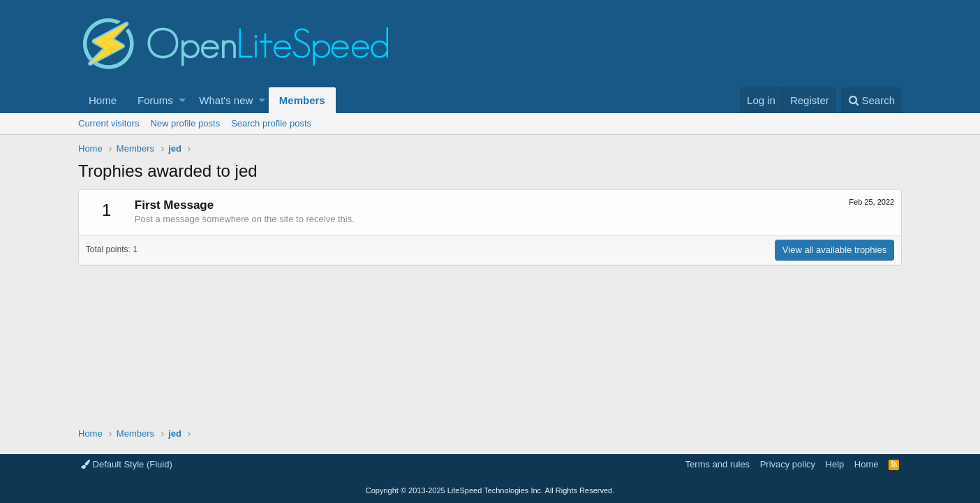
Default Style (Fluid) (127, 464)
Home (103, 100)
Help (835, 464)
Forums (155, 100)
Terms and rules (718, 464)
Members (302, 100)
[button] (183, 100)
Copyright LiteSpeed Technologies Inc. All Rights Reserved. (490, 490)
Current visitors (109, 123)
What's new (226, 100)
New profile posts (185, 123)
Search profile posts (271, 123)
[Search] (871, 100)
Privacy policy (788, 464)
